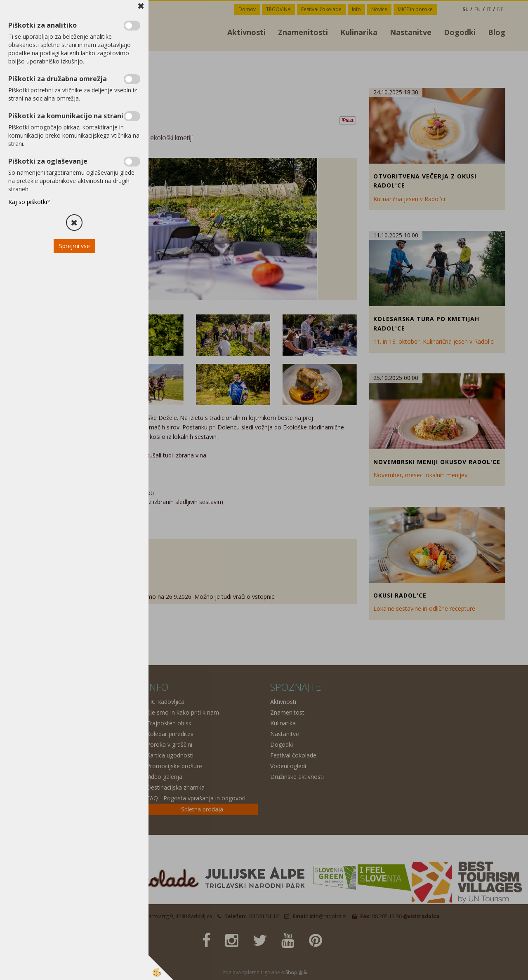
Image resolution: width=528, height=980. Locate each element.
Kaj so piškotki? (29, 202)
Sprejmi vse (74, 246)
